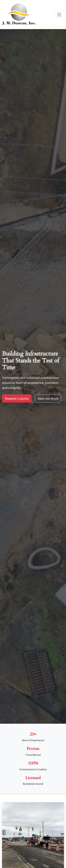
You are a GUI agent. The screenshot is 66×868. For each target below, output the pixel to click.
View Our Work (48, 398)
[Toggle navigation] (59, 15)
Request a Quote (17, 398)
